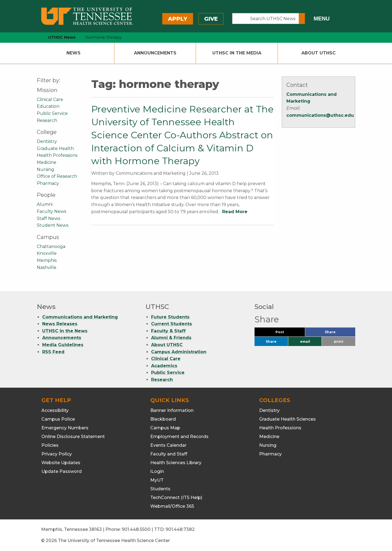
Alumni (45, 204)
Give (211, 19)
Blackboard (163, 419)
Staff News (48, 218)
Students (160, 489)
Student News (53, 225)
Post (286, 333)
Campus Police (58, 419)
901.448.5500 (136, 529)
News (73, 53)
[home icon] (35, 37)
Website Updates (61, 463)
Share (339, 333)
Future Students (170, 317)
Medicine (47, 162)
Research (47, 120)
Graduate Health (55, 149)
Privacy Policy (57, 454)
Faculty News (51, 211)
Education (48, 106)
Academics (164, 366)
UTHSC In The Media (237, 53)
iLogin (157, 471)
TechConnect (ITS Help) (176, 498)
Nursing (45, 169)
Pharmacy (48, 183)
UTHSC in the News (65, 331)
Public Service (52, 113)
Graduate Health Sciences (287, 419)
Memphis (47, 260)
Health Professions (57, 155)
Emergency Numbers (65, 428)
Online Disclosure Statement (73, 437)
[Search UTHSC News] (266, 19)
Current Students (171, 324)
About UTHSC (318, 53)
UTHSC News (62, 37)
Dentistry (47, 141)
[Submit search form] (302, 19)
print (339, 342)
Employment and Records (179, 437)
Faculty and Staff (169, 454)
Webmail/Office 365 (172, 506)
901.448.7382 (180, 529)
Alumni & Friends (171, 338)
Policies (50, 445)
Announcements (155, 53)
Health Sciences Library (176, 463)
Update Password (62, 471)
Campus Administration (179, 352)
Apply (178, 19)
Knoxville (47, 253)
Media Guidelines (63, 345)
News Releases (60, 324)
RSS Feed (53, 352)
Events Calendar (168, 445)
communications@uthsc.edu (320, 115)
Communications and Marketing (80, 317)
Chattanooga (51, 247)
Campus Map (165, 428)
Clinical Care (50, 100)
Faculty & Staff (168, 331)
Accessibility (55, 410)
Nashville (47, 267)
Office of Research (57, 176)
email (305, 342)
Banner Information (172, 410)
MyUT (157, 480)
